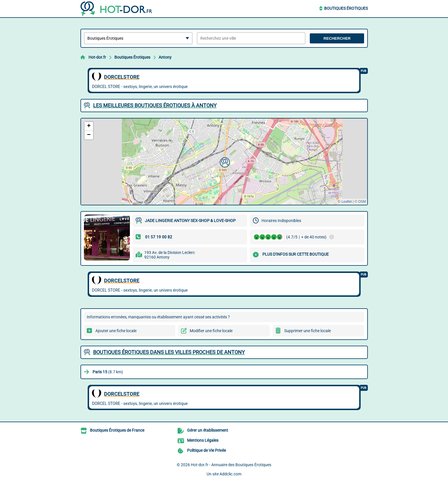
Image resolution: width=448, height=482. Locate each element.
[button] (224, 162)
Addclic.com (230, 474)
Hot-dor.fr (97, 57)
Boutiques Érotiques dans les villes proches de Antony (169, 352)
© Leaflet (345, 202)
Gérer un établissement (208, 430)
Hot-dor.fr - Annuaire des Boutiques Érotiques (231, 465)
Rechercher (337, 38)
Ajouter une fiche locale (116, 331)
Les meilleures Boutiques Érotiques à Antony (155, 105)
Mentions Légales (203, 440)
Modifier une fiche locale (211, 331)
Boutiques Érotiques (346, 8)
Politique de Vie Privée (206, 450)
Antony (165, 57)
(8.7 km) (108, 372)
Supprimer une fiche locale (307, 331)
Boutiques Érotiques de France (117, 430)
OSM (362, 202)
